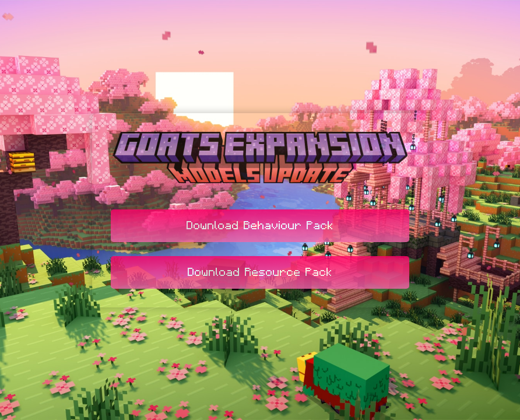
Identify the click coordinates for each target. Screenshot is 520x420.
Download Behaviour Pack (260, 226)
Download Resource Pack (260, 272)
